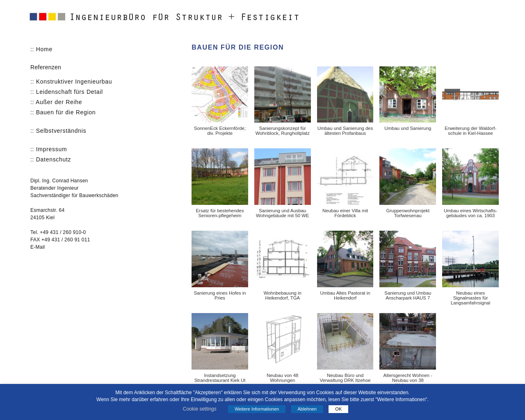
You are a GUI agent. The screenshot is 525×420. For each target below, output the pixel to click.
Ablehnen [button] (307, 409)
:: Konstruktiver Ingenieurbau (71, 82)
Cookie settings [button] (200, 409)
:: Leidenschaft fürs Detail (67, 92)
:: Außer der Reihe (56, 102)
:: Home (41, 49)
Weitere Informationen (257, 409)
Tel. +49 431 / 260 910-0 (58, 232)
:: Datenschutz (51, 159)
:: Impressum (49, 149)
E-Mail (38, 247)
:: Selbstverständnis (58, 131)
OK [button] (338, 409)
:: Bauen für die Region (63, 112)
